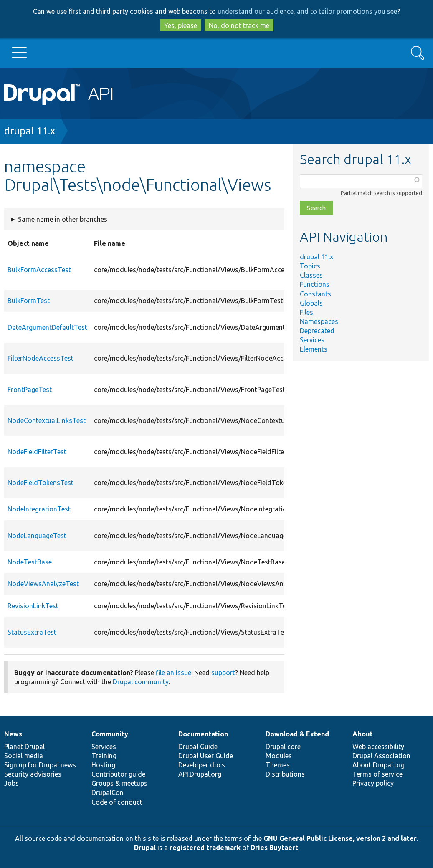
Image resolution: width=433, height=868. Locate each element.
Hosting (103, 765)
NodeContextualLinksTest (47, 420)
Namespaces (319, 321)
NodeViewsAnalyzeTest (43, 584)
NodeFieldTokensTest (41, 483)
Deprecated (317, 331)
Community (110, 734)
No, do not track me (239, 25)
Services (312, 340)
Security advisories (33, 774)
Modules (279, 756)
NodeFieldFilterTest (37, 452)
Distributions (285, 774)
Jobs (11, 783)
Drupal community (141, 682)
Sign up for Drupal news (40, 765)
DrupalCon (108, 792)
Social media (24, 756)
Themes (278, 765)
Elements (314, 349)
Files (306, 312)
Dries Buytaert (274, 848)
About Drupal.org (379, 765)
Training (104, 756)
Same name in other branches (63, 219)
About (363, 734)
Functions (315, 284)
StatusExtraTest (32, 632)
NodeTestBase (30, 562)
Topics (310, 266)
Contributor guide (118, 774)
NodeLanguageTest (37, 536)
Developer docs (202, 765)
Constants (315, 294)
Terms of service (377, 774)
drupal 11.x (30, 131)
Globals (311, 303)
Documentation (203, 734)
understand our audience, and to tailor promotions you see (307, 11)
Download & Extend (297, 734)
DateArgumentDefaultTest (47, 327)
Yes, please (181, 25)
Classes (311, 275)
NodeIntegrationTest (39, 509)
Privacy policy (373, 783)
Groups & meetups (119, 783)
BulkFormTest (29, 301)
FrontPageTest (30, 390)
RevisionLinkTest (33, 606)
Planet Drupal (24, 747)
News (13, 734)
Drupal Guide (198, 747)
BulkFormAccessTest (39, 270)
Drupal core (283, 747)
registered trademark (205, 848)
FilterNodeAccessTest (41, 358)
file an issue (173, 673)
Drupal (145, 848)
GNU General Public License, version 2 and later (340, 838)
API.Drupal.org (200, 774)
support (223, 673)
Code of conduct (117, 802)
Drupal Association (381, 756)
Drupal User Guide (206, 756)
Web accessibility (378, 747)
